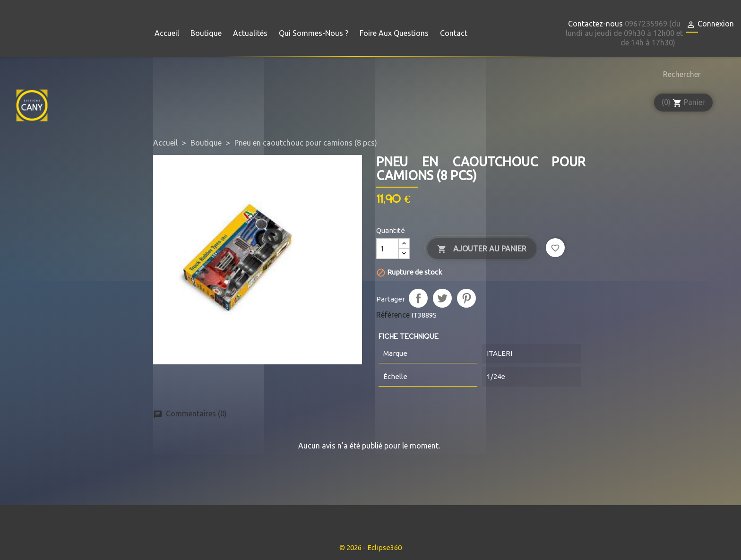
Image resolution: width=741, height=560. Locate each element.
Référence (393, 315)
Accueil (167, 33)
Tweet (442, 298)
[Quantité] (388, 249)
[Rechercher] (680, 74)
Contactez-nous (595, 24)
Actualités (250, 33)
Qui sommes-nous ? (314, 33)
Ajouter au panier (482, 249)
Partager (418, 298)
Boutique (206, 33)
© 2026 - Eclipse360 (370, 547)
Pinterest (466, 298)
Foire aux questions (394, 33)
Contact (454, 33)
